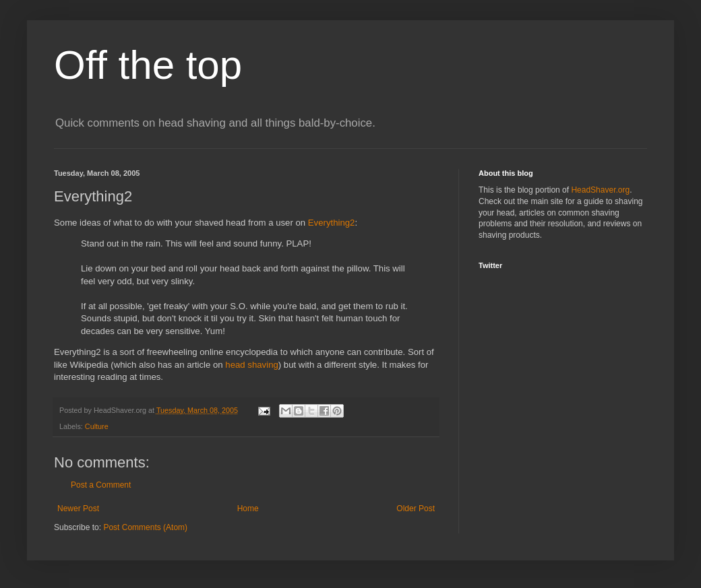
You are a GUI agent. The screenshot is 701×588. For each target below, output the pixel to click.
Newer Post (78, 509)
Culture (97, 426)
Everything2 (332, 223)
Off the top (148, 65)
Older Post (416, 509)
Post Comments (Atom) (145, 527)
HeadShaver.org (600, 190)
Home (248, 509)
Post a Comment (101, 485)
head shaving (251, 365)
